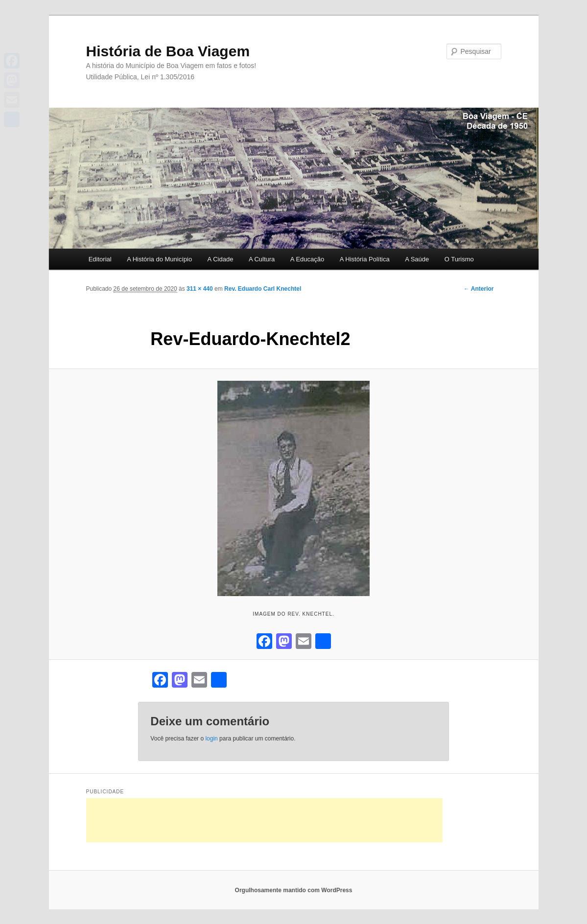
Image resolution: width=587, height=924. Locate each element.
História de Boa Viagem (168, 51)
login (211, 739)
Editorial (100, 259)
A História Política (365, 259)
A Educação (307, 259)
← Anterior (479, 289)
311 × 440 (200, 289)
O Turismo (459, 259)
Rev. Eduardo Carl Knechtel (263, 289)
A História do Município (159, 259)
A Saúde (417, 259)
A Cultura (262, 259)
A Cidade (221, 259)
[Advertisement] (264, 820)
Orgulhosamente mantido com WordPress (294, 890)
